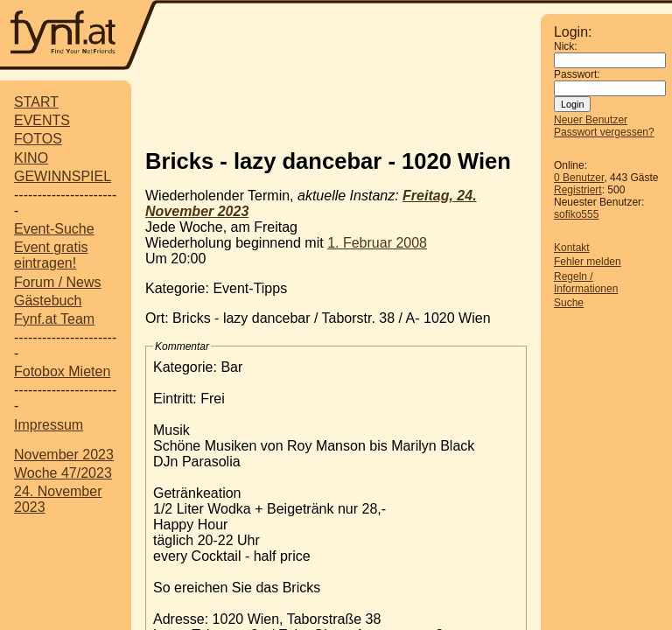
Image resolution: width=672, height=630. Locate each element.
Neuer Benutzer (591, 120)
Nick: (566, 46)
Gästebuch (48, 301)
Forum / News (58, 282)
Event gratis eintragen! (51, 255)
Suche (569, 303)
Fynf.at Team (54, 319)
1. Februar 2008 (377, 243)
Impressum (49, 425)
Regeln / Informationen (586, 283)
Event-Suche (54, 229)
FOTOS (38, 139)
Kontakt (572, 248)
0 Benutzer (579, 178)
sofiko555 (576, 214)
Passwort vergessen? (604, 132)
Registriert (578, 190)
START (36, 102)
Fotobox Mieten (62, 371)
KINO (31, 158)
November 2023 (64, 455)
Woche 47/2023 (63, 473)
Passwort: (577, 74)
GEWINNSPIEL (63, 176)
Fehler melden (588, 262)
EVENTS (42, 120)
